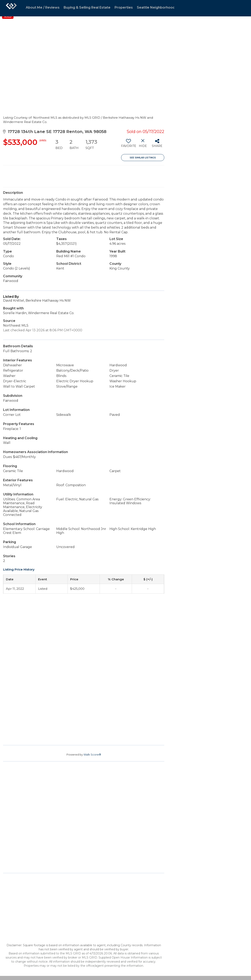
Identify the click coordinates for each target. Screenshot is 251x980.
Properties (124, 7)
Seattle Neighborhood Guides (162, 7)
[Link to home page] (11, 8)
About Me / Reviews (43, 7)
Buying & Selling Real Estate (87, 7)
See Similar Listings (143, 158)
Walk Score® (92, 754)
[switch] (128, 145)
